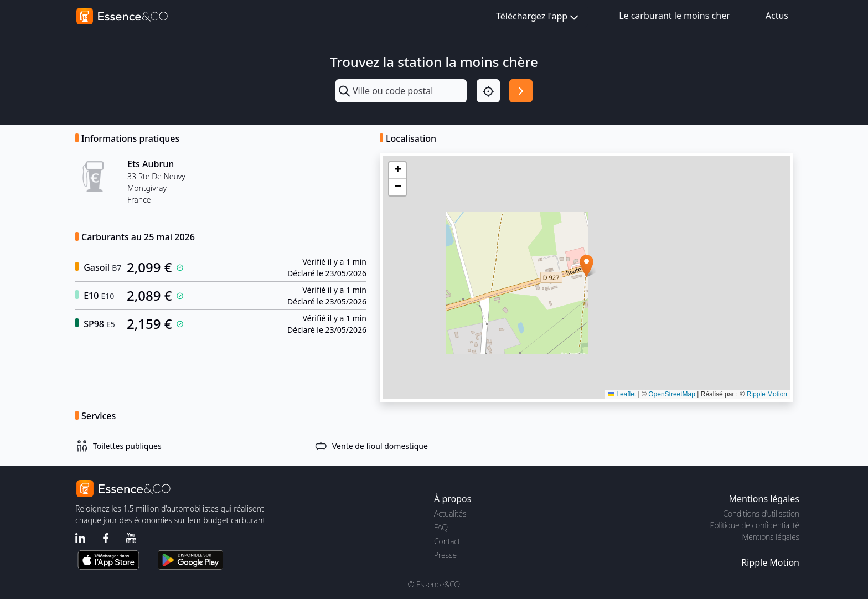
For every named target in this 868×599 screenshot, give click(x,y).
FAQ (441, 527)
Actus (777, 16)
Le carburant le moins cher (675, 16)
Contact (447, 541)
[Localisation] (488, 91)
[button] (587, 266)
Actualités (450, 513)
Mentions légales (771, 537)
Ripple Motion (767, 394)
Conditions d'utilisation (761, 513)
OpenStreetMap (672, 394)
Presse (445, 555)
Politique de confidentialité (755, 525)
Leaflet (622, 394)
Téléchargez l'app (538, 17)
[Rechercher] (521, 91)
